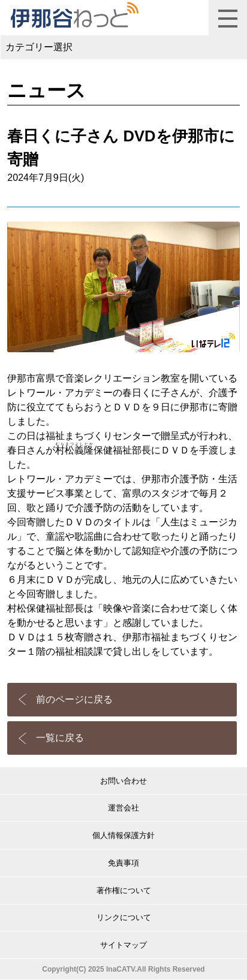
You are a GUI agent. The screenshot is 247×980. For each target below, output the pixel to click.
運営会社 (123, 808)
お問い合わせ (123, 781)
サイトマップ (123, 945)
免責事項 (123, 863)
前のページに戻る (74, 699)
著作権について (124, 890)
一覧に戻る (60, 738)
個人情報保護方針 (123, 835)
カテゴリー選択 (39, 47)
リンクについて (124, 917)
